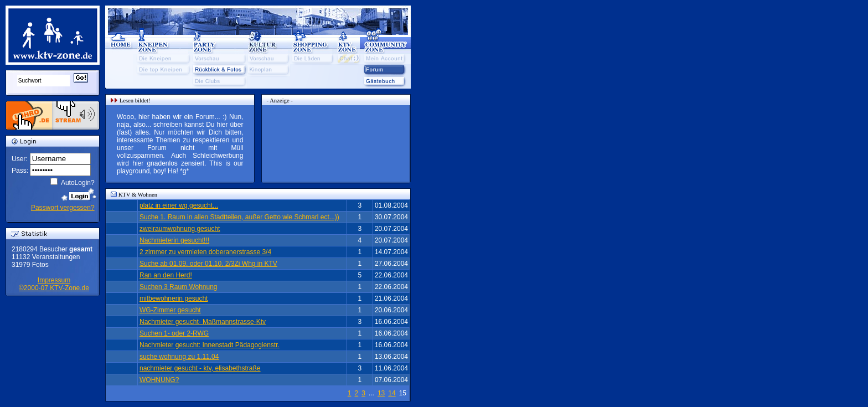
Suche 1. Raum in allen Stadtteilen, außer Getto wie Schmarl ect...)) (239, 217)
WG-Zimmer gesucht (170, 310)
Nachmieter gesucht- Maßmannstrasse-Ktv (203, 322)
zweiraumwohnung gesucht (180, 229)
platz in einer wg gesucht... (179, 205)
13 (381, 393)
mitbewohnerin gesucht (174, 298)
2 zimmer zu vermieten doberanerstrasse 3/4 (205, 252)
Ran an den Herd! (166, 275)
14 (392, 393)
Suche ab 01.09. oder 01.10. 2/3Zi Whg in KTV (208, 264)
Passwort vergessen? (63, 208)
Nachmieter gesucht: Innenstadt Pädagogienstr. (210, 345)
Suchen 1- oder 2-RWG (174, 333)
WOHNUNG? (159, 380)
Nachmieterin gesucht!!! (174, 240)
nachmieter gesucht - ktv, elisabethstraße (200, 368)
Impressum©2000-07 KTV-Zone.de (54, 284)
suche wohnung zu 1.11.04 (179, 357)
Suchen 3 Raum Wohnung (179, 287)
